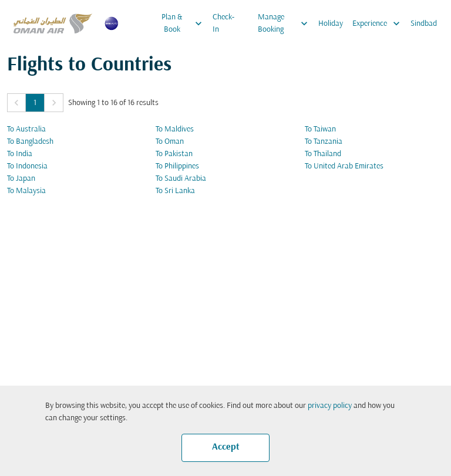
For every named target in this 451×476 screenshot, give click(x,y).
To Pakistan (174, 154)
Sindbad (424, 24)
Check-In (223, 23)
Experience (379, 23)
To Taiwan (320, 129)
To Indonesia (27, 166)
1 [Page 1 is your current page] (35, 103)
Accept (226, 447)
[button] (16, 103)
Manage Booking (286, 23)
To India (20, 154)
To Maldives (175, 129)
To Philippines (177, 166)
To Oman (170, 142)
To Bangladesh (30, 142)
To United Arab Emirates (344, 166)
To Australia (26, 129)
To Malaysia (26, 191)
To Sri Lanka (175, 191)
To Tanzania (324, 142)
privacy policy (330, 406)
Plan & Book (184, 23)
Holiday (331, 24)
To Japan (21, 179)
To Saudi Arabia (181, 179)
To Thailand (323, 154)
